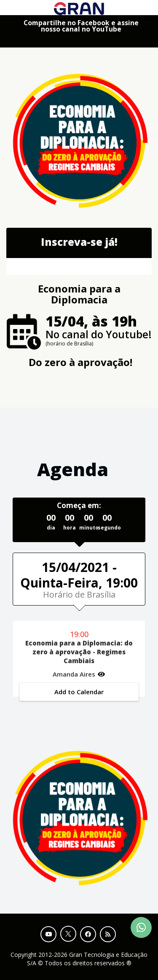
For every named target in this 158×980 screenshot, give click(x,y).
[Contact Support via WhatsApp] (141, 927)
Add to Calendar (79, 692)
